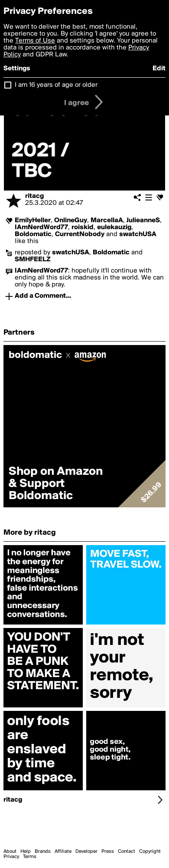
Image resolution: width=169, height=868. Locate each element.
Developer (86, 852)
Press (108, 852)
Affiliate (63, 852)
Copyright (150, 852)
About (10, 852)
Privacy (11, 857)
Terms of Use (35, 41)
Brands (43, 852)
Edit (159, 69)
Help (26, 852)
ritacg (34, 196)
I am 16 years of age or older (56, 85)
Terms (30, 857)
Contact (127, 852)
